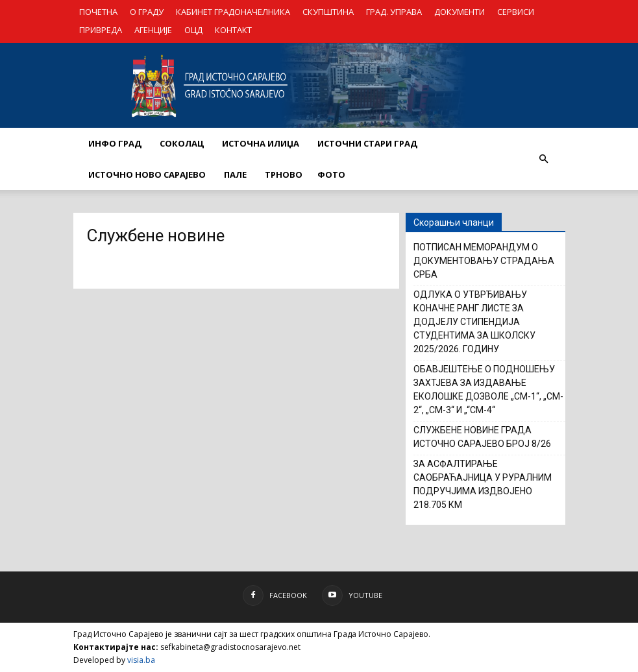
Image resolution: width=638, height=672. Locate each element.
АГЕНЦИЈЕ (153, 30)
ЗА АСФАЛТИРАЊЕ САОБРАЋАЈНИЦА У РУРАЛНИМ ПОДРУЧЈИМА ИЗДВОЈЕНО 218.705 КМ (483, 484)
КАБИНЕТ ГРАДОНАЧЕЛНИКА (233, 12)
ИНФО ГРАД (115, 143)
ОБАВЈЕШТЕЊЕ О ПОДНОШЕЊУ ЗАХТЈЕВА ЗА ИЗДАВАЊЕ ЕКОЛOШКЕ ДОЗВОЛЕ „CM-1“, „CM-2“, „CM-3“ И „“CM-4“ (488, 390)
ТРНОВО (284, 174)
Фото (331, 174)
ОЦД (193, 30)
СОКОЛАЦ (182, 143)
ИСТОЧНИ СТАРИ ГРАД (367, 143)
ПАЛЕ (235, 174)
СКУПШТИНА (328, 12)
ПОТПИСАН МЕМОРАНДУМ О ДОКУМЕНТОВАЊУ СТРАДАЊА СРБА (484, 261)
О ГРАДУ (147, 12)
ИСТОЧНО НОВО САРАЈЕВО (147, 174)
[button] (544, 159)
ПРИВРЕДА (101, 30)
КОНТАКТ (233, 30)
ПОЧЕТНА (98, 12)
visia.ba (141, 660)
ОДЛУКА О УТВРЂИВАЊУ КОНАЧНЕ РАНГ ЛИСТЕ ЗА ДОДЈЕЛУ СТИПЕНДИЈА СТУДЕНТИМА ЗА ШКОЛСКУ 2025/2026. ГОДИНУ (474, 322)
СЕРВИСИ (516, 12)
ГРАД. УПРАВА (394, 12)
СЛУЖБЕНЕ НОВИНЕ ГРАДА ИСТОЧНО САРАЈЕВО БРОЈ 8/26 (482, 437)
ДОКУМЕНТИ (460, 12)
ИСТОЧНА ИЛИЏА (261, 143)
